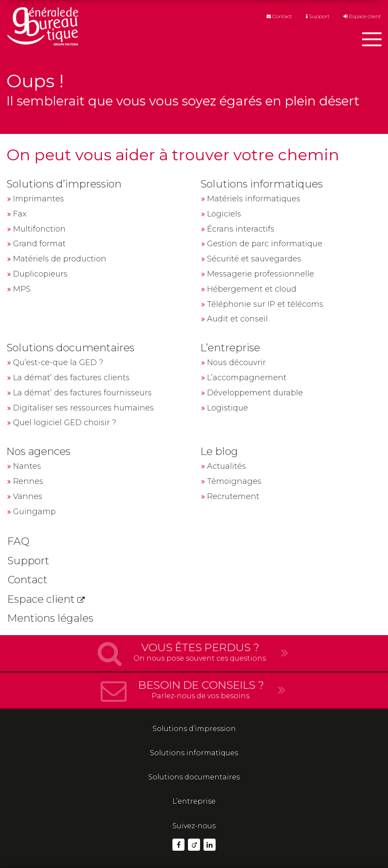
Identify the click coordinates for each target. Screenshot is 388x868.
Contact (279, 17)
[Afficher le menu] (372, 41)
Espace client (362, 17)
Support (318, 17)
